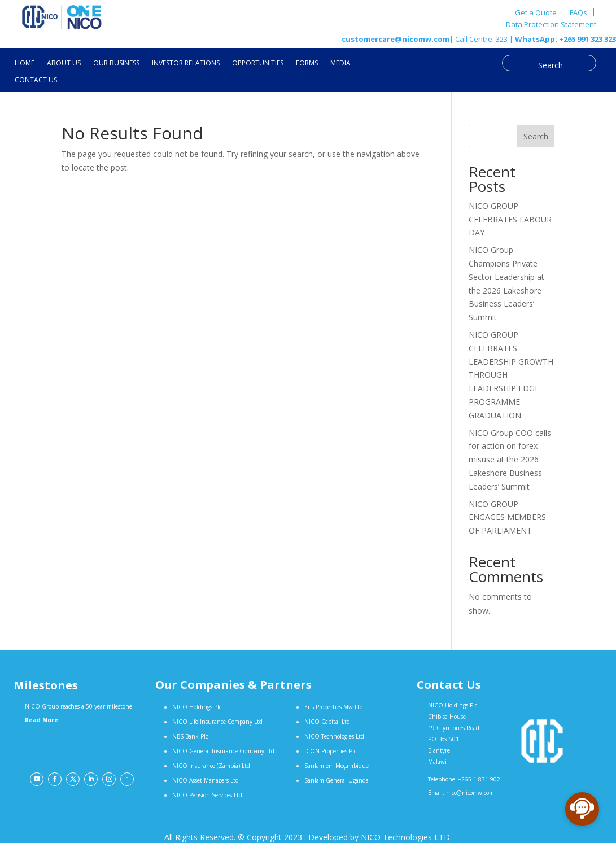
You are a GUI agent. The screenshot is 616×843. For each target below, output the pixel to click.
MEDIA (340, 64)
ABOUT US (64, 64)
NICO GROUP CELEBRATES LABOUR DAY (510, 219)
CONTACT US (36, 80)
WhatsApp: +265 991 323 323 (565, 39)
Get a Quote (536, 12)
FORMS (307, 64)
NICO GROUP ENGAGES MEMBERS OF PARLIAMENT (507, 517)
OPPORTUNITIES (258, 64)
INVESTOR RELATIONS (186, 64)
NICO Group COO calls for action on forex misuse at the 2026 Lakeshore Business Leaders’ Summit (510, 460)
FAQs (578, 12)
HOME (25, 64)
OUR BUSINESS (116, 64)
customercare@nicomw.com (396, 39)
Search (536, 136)
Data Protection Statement (551, 25)
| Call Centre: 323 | (481, 39)
